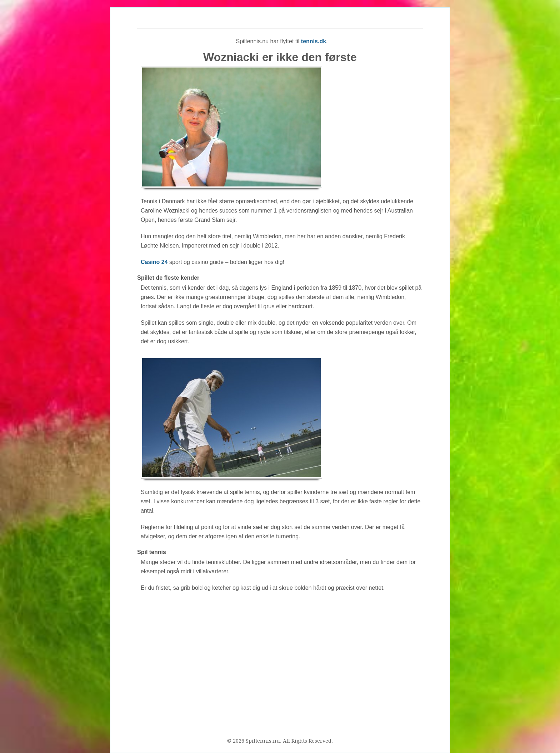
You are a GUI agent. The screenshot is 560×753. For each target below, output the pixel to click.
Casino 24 (154, 262)
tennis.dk (314, 41)
